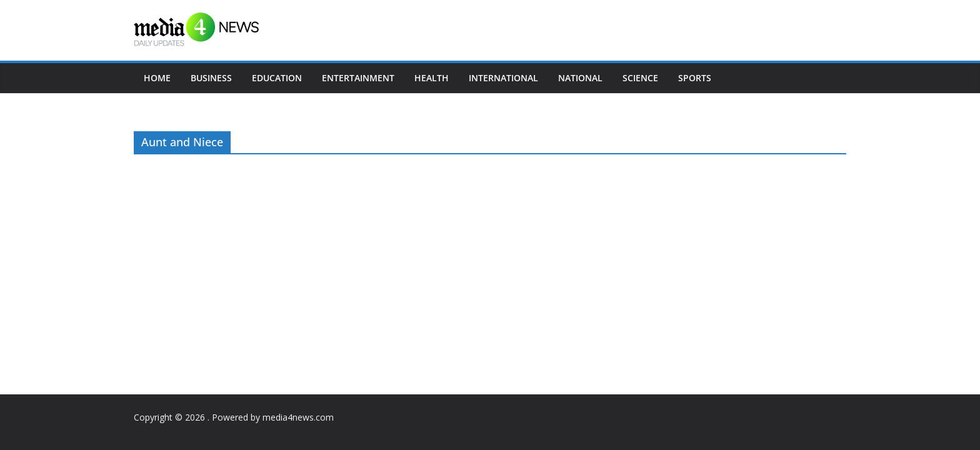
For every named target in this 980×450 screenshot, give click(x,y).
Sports (695, 78)
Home (157, 78)
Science (640, 78)
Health (432, 78)
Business (211, 78)
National (580, 78)
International (503, 78)
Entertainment (358, 78)
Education (277, 78)
